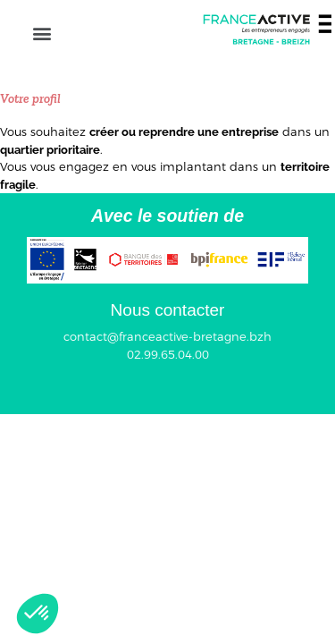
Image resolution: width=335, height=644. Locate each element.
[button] (42, 33)
